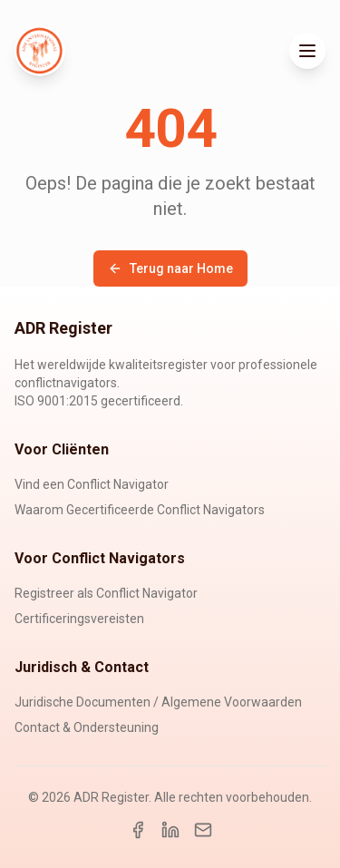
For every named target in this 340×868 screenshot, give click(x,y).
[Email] (203, 830)
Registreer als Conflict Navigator (106, 593)
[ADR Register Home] (40, 51)
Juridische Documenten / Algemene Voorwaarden (158, 702)
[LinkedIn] (170, 830)
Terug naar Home (170, 268)
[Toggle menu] (307, 51)
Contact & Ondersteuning (87, 727)
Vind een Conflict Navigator (92, 484)
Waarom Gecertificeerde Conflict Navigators (140, 510)
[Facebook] (138, 830)
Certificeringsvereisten (79, 619)
